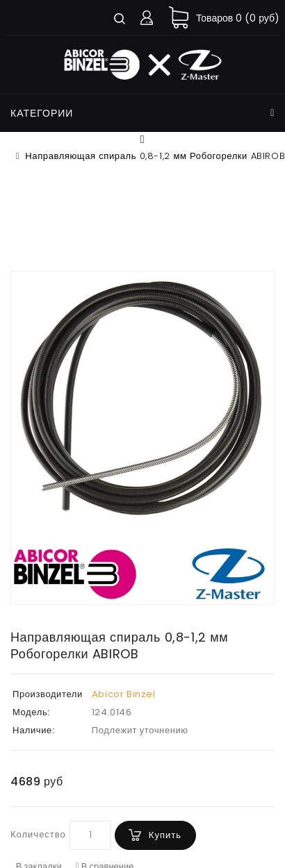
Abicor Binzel (124, 694)
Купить (165, 835)
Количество (38, 834)
